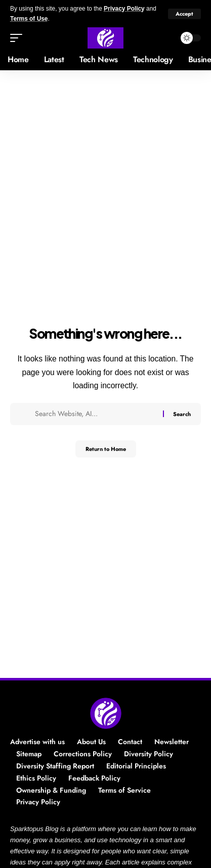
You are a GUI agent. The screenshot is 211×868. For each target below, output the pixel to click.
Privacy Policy (124, 9)
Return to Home (106, 449)
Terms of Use (29, 19)
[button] (184, 14)
